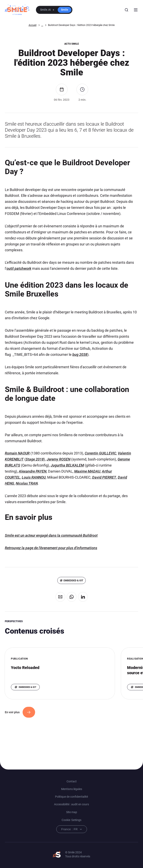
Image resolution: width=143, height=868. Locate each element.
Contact (72, 781)
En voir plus (12, 712)
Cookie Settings (71, 820)
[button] (54, 10)
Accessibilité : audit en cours (71, 804)
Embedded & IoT (73, 581)
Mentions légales (72, 789)
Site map (72, 812)
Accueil (33, 25)
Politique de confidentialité (71, 797)
